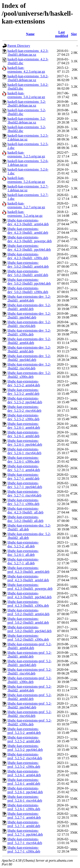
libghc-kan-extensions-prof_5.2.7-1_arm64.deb (24, 816)
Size (74, 34)
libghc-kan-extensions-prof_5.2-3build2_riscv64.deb (30, 714)
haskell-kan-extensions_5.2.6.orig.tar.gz (26, 180)
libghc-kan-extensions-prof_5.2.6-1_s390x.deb (24, 807)
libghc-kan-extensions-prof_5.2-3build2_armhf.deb (30, 697)
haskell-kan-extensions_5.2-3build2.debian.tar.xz (27, 120)
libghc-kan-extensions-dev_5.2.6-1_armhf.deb (23, 434)
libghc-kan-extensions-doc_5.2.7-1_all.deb (23, 561)
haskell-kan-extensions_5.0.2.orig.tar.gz (26, 95)
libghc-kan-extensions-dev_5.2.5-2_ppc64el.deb (25, 400)
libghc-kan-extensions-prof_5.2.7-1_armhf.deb (24, 824)
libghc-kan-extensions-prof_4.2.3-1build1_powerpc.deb (30, 587)
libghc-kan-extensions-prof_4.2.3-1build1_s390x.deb (28, 604)
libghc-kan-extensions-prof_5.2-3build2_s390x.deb (30, 722)
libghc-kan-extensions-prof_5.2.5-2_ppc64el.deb (25, 748)
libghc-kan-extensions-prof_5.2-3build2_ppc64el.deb (30, 705)
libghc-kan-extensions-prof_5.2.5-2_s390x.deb (24, 765)
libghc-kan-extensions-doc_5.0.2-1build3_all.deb (25, 519)
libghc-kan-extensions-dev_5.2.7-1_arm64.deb (24, 468)
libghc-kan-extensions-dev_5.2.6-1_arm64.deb (24, 426)
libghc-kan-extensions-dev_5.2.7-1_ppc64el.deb (25, 485)
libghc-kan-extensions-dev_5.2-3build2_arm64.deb (29, 341)
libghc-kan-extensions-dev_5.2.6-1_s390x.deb (23, 460)
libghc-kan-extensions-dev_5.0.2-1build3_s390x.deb (28, 290)
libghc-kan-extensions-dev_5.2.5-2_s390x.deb (23, 417)
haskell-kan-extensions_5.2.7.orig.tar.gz (26, 205)
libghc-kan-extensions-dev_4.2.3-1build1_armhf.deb (28, 231)
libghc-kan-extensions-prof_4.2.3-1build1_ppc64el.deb (30, 595)
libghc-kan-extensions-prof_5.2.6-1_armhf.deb (24, 782)
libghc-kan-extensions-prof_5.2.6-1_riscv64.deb (25, 799)
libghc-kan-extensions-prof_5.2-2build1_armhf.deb (30, 654)
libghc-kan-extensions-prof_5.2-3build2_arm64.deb (30, 688)
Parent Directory (19, 46)
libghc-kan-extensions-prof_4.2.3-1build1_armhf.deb (28, 578)
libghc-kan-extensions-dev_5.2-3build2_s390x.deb (29, 375)
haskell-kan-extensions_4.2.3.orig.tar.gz (26, 70)
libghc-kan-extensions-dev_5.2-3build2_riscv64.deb (29, 366)
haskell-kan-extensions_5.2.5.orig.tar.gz (26, 154)
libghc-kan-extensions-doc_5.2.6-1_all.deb (23, 553)
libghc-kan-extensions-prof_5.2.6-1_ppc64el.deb (25, 790)
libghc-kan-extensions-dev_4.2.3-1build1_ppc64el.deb (29, 248)
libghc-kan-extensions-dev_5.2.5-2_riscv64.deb (24, 409)
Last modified (61, 34)
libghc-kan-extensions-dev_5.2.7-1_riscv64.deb (24, 493)
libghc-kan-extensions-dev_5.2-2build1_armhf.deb (29, 307)
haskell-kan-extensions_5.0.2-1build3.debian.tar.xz (28, 78)
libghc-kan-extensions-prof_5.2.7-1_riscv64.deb (25, 841)
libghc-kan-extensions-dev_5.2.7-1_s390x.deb (23, 502)
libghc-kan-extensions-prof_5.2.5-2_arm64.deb (24, 731)
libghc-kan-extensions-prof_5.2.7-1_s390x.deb (24, 849)
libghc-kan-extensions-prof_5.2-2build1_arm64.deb (30, 646)
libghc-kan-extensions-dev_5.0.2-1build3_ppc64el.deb (29, 282)
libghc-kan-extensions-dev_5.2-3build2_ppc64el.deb (29, 358)
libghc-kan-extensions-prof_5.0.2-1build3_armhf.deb (28, 621)
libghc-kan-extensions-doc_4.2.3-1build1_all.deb (25, 510)
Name (30, 34)
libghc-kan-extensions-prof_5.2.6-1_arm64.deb (24, 773)
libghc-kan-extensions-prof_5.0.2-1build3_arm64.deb (28, 612)
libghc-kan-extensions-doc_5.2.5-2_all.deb (23, 544)
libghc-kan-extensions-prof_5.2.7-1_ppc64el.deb (25, 833)
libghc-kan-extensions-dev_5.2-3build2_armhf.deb (29, 349)
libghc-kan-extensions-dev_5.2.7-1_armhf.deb (23, 476)
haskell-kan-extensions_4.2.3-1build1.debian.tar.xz (28, 53)
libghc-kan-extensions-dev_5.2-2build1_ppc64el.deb (29, 315)
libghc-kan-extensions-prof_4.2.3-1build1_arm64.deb (28, 570)
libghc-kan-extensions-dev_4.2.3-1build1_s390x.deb (28, 256)
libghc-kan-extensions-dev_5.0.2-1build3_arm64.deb (28, 265)
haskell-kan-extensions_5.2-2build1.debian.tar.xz (27, 104)
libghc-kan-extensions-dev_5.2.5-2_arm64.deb (24, 383)
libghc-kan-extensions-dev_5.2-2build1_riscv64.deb (29, 324)
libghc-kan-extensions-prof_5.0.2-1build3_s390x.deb (28, 638)
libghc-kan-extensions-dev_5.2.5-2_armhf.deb (23, 392)
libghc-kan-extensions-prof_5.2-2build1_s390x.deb (30, 680)
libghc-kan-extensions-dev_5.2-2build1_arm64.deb (29, 298)
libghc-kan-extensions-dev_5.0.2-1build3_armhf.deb (28, 273)
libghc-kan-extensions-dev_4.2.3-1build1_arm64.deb (28, 222)
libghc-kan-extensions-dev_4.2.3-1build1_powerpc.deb (30, 239)
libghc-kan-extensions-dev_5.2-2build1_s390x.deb (29, 332)
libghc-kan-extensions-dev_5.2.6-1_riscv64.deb (24, 451)
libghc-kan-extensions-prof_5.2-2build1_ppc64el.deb (30, 663)
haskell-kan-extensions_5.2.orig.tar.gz (25, 214)
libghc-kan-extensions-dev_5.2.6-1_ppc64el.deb (25, 443)
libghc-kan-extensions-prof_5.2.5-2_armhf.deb (24, 739)
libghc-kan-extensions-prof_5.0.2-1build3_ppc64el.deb (30, 629)
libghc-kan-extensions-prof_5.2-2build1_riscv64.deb (30, 671)
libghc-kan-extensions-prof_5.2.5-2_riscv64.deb (25, 756)
